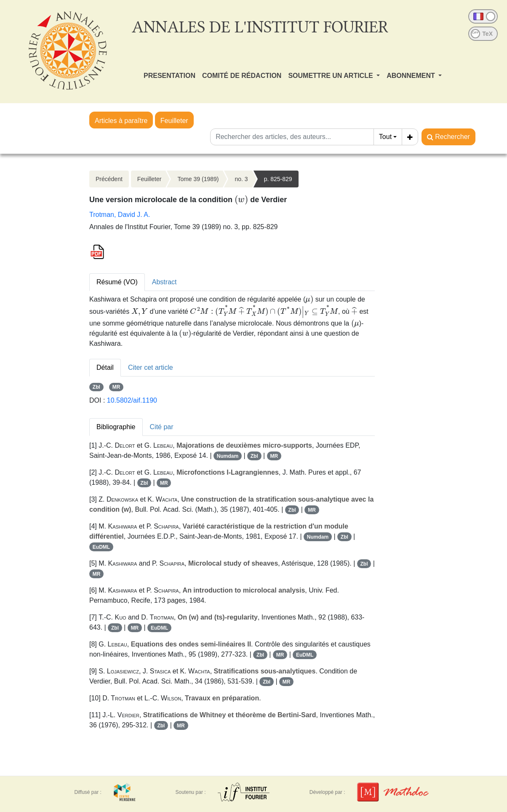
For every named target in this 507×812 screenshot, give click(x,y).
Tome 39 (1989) (198, 179)
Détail (105, 367)
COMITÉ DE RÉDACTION (242, 76)
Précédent (109, 179)
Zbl (96, 387)
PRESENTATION (169, 76)
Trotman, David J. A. (120, 215)
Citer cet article (151, 367)
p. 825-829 (278, 179)
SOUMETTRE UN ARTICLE (331, 76)
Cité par (162, 427)
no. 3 (241, 179)
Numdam (228, 456)
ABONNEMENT (412, 76)
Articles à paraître (121, 121)
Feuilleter (174, 121)
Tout (385, 137)
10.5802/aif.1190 (132, 400)
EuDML (101, 547)
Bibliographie (116, 427)
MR (116, 387)
